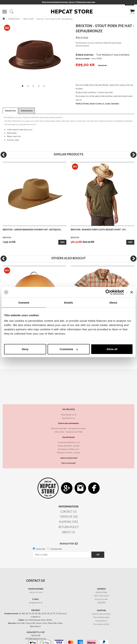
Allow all (112, 349)
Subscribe (41, 536)
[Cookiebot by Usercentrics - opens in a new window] (108, 292)
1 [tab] (24, 87)
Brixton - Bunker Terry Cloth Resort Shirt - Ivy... (99, 230)
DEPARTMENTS (14, 19)
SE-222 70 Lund (101, 587)
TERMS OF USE (69, 504)
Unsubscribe (56, 536)
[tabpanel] (34, 57)
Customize (69, 349)
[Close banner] (132, 292)
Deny (25, 349)
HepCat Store (101, 580)
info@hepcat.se (36, 590)
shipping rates (103, 605)
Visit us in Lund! (68, 451)
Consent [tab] (24, 302)
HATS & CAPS (28, 19)
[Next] (133, 155)
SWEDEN (101, 590)
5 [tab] (45, 87)
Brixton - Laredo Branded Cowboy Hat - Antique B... (32, 230)
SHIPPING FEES (68, 509)
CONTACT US (68, 499)
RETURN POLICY (69, 515)
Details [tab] (68, 302)
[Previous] (4, 155)
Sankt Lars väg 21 (101, 583)
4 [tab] (40, 87)
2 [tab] (29, 87)
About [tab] (113, 302)
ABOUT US (68, 520)
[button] (5, 12)
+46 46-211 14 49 (36, 580)
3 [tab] (34, 87)
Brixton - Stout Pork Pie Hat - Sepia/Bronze (55, 19)
